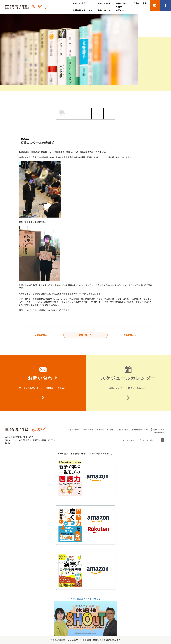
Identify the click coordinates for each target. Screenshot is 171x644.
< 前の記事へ (41, 335)
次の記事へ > (130, 335)
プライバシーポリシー (148, 441)
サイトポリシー (129, 441)
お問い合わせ (122, 10)
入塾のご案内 (140, 3)
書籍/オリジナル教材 (105, 430)
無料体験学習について (83, 10)
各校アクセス (104, 10)
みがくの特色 (104, 3)
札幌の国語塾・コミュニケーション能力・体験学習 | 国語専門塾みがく (87, 640)
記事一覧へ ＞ (85, 335)
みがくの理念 (79, 3)
